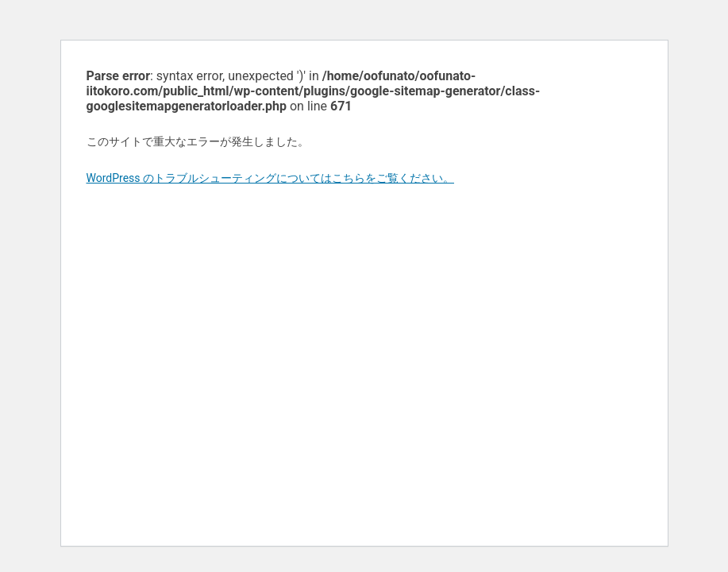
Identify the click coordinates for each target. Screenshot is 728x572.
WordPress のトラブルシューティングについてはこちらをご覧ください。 (271, 178)
